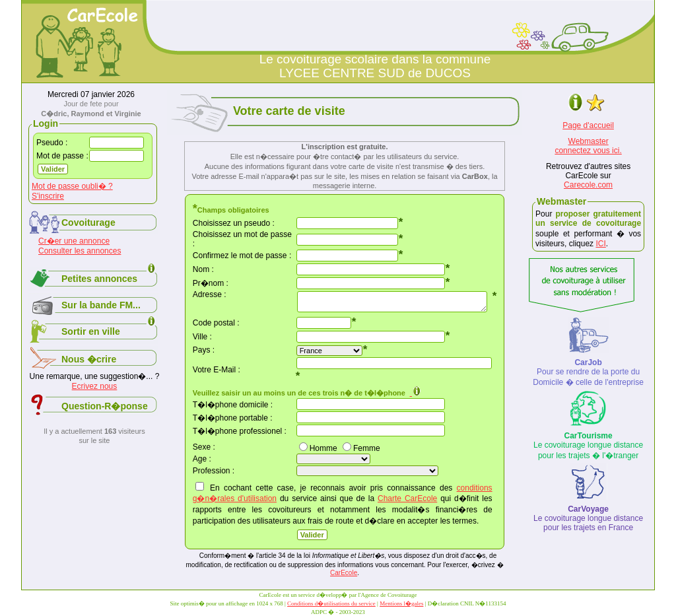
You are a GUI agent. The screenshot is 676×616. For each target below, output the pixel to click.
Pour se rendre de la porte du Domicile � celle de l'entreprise (588, 372)
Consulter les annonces (80, 251)
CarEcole (344, 573)
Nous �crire (89, 359)
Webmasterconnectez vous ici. (588, 146)
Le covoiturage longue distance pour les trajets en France (588, 518)
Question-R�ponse (105, 406)
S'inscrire (48, 196)
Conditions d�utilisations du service (331, 603)
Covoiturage (88, 222)
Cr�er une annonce (74, 241)
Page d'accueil (588, 125)
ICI (600, 244)
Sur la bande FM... (101, 305)
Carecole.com (588, 185)
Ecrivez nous (95, 386)
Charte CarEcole (407, 498)
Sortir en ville (91, 331)
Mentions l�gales (401, 603)
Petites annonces (99, 279)
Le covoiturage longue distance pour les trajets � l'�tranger (588, 446)
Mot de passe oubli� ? (72, 186)
